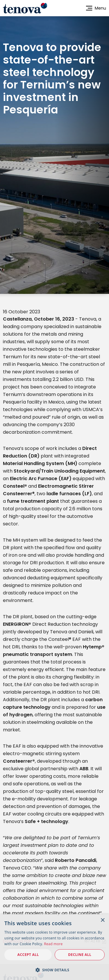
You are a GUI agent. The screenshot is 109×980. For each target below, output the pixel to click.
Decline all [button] (80, 955)
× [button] (102, 920)
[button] (54, 970)
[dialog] (54, 947)
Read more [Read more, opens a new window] (53, 944)
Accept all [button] (28, 955)
